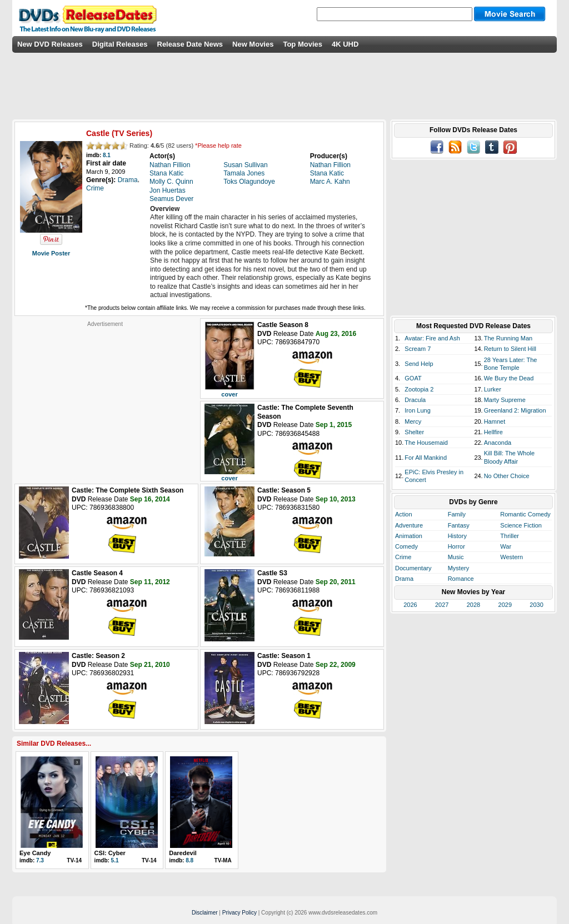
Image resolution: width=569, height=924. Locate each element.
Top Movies (303, 44)
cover (229, 394)
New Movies (253, 44)
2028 (473, 605)
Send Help (419, 364)
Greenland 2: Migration (515, 410)
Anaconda (498, 443)
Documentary (413, 568)
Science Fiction (521, 525)
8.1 (107, 155)
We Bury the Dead (509, 378)
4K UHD (345, 44)
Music (456, 557)
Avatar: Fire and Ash (432, 338)
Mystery (459, 568)
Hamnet (495, 421)
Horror (456, 546)
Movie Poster (51, 253)
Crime (403, 557)
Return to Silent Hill (510, 349)
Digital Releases (120, 44)
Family (457, 514)
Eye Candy (35, 853)
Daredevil (183, 853)
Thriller (510, 536)
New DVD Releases (50, 44)
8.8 (189, 860)
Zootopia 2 (419, 389)
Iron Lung (417, 410)
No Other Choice (507, 476)
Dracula (415, 400)
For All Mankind (426, 458)
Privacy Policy (239, 913)
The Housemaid (426, 443)
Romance (461, 579)
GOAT (413, 378)
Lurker (493, 389)
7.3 (40, 860)
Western (511, 557)
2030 (536, 605)
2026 (410, 605)
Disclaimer (205, 913)
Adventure (409, 525)
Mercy (413, 421)
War (506, 546)
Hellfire (493, 432)
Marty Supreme (505, 400)
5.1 (115, 860)
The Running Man (508, 338)
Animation (409, 536)
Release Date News (190, 44)
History (457, 536)
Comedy (406, 546)
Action (404, 514)
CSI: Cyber (110, 853)
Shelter (414, 432)
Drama (404, 579)
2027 (442, 605)
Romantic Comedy (525, 514)
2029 (505, 605)
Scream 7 (418, 349)
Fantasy (459, 525)
